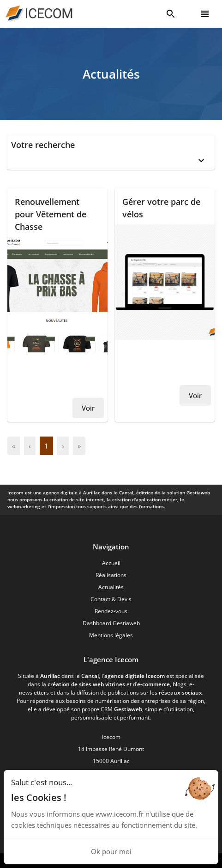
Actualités (111, 587)
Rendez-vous (111, 611)
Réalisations (111, 575)
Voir (88, 408)
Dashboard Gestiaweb (111, 623)
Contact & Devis (111, 599)
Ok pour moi (111, 851)
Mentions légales (111, 635)
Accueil (111, 563)
